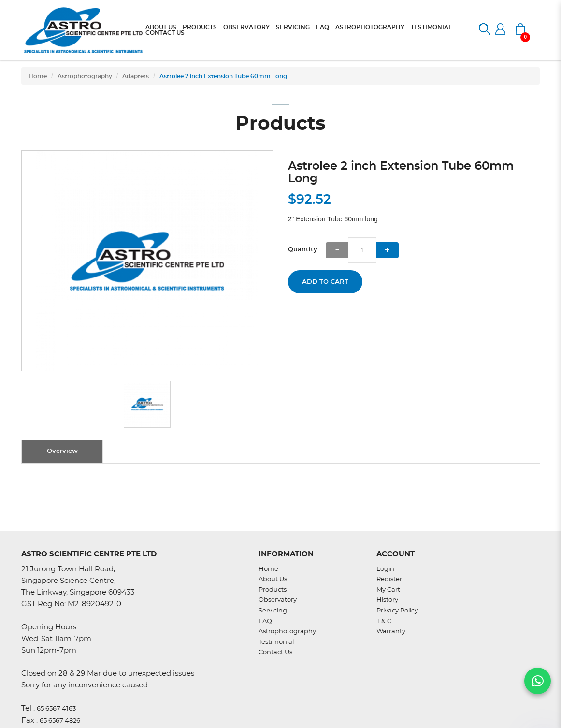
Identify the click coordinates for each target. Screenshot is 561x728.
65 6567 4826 (60, 721)
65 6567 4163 (56, 709)
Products (273, 590)
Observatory (278, 600)
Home (38, 76)
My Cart (388, 590)
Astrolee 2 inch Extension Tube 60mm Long (223, 76)
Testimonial (276, 642)
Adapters (136, 76)
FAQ (265, 621)
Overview (62, 451)
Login (385, 569)
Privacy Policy (397, 611)
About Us (273, 579)
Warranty (391, 632)
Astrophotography (85, 76)
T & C (384, 621)
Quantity (303, 250)
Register (389, 579)
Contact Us (275, 652)
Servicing (273, 611)
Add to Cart (325, 282)
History (387, 600)
